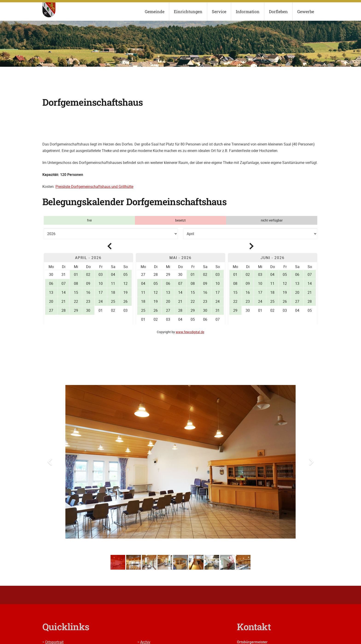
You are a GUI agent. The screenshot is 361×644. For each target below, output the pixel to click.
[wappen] (49, 10)
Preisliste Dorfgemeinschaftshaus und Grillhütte (94, 186)
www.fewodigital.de (190, 332)
